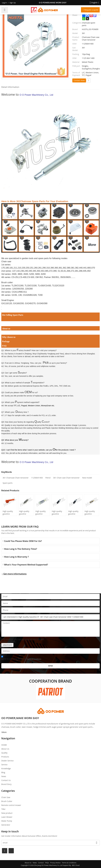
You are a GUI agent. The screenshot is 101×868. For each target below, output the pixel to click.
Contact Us (6, 780)
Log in (4, 3)
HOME (4, 745)
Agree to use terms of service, (21, 658)
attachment (7, 645)
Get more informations (15, 574)
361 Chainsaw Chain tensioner (16, 478)
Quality (4, 753)
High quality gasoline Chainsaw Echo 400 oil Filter (75, 513)
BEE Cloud (76, 865)
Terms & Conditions (34, 659)
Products (5, 757)
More (4, 732)
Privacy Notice (55, 863)
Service (4, 765)
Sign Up (13, 3)
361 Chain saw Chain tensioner (66, 478)
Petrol (48, 478)
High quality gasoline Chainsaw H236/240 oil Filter (25, 513)
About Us (5, 749)
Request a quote (91, 10)
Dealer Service (7, 761)
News (4, 776)
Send (51, 666)
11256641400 (37, 478)
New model (87, 478)
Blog (3, 772)
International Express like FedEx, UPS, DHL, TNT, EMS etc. (47, 386)
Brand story (6, 784)
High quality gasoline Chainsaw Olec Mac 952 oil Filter (42, 513)
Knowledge (6, 768)
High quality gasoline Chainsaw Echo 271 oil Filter (91, 513)
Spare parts (8, 483)
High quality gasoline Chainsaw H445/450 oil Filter (8, 513)
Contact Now (79, 80)
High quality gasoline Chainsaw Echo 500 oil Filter (58, 513)
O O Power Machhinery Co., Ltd (36, 95)
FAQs (47, 863)
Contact (41, 863)
